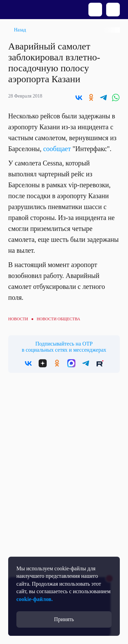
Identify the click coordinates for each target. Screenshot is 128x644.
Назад (20, 30)
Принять (64, 619)
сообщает (58, 149)
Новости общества (58, 319)
